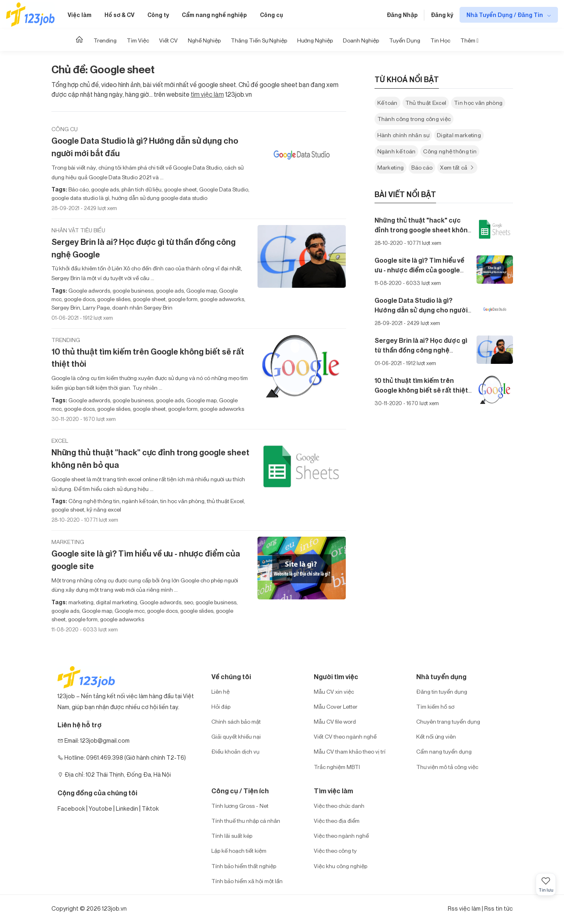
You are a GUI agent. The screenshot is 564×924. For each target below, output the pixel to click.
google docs (79, 299)
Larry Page (96, 307)
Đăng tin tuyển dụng (442, 691)
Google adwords (89, 290)
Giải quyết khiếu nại (236, 736)
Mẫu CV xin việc (334, 691)
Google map (201, 290)
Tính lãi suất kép (232, 836)
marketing (81, 602)
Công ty (158, 15)
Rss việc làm (464, 908)
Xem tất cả (457, 167)
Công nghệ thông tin (94, 501)
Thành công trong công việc (414, 119)
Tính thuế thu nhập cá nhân (246, 821)
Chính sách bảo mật (236, 721)
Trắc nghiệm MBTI (337, 767)
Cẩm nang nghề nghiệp (214, 15)
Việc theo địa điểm (337, 821)
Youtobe (100, 808)
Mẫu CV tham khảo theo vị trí (350, 751)
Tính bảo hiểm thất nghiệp (244, 866)
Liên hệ (220, 691)
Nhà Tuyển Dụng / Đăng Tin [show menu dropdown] (505, 15)
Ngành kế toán (397, 151)
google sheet (180, 189)
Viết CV (168, 40)
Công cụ (271, 15)
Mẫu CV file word (335, 721)
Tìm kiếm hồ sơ (435, 706)
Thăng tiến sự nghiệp (259, 40)
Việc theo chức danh (339, 806)
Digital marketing (459, 135)
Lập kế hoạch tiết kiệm (239, 851)
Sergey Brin (66, 307)
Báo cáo (79, 189)
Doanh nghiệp (361, 40)
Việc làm (80, 15)
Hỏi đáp (221, 706)
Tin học (440, 40)
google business (132, 290)
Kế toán (387, 103)
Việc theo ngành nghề (341, 836)
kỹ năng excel (103, 509)
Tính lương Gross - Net (240, 806)
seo (188, 602)
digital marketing (116, 602)
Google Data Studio (223, 189)
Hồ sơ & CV (119, 15)
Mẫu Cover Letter (336, 706)
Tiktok (150, 808)
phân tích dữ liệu (141, 189)
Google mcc (129, 611)
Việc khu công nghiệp (341, 866)
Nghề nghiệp (204, 40)
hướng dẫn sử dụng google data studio (159, 198)
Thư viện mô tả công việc (447, 767)
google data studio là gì (80, 198)
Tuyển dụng (405, 40)
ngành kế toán (139, 501)
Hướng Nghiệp (315, 40)
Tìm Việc (138, 40)
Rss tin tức (499, 908)
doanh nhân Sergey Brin (142, 307)
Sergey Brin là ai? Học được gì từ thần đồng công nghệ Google (144, 248)
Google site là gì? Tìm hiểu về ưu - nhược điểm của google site (146, 560)
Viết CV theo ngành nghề (345, 736)
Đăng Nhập (402, 15)
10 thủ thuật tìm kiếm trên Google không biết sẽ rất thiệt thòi (148, 358)
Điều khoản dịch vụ (235, 751)
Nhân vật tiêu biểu (78, 230)
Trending (105, 40)
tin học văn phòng (182, 501)
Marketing (68, 542)
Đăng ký (442, 15)
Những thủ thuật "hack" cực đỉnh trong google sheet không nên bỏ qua (150, 459)
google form (182, 299)
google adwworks (221, 299)
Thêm (469, 40)
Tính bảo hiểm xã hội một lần (247, 881)
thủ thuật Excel (225, 501)
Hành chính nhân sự (403, 135)
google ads (104, 189)
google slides (113, 299)
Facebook (71, 808)
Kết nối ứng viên (436, 736)
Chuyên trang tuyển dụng (448, 721)
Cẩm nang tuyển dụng (444, 751)
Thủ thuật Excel (426, 103)
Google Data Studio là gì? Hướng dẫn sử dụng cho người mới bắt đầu (145, 147)
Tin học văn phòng (478, 103)
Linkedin (127, 808)
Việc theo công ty (335, 851)
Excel (60, 441)
